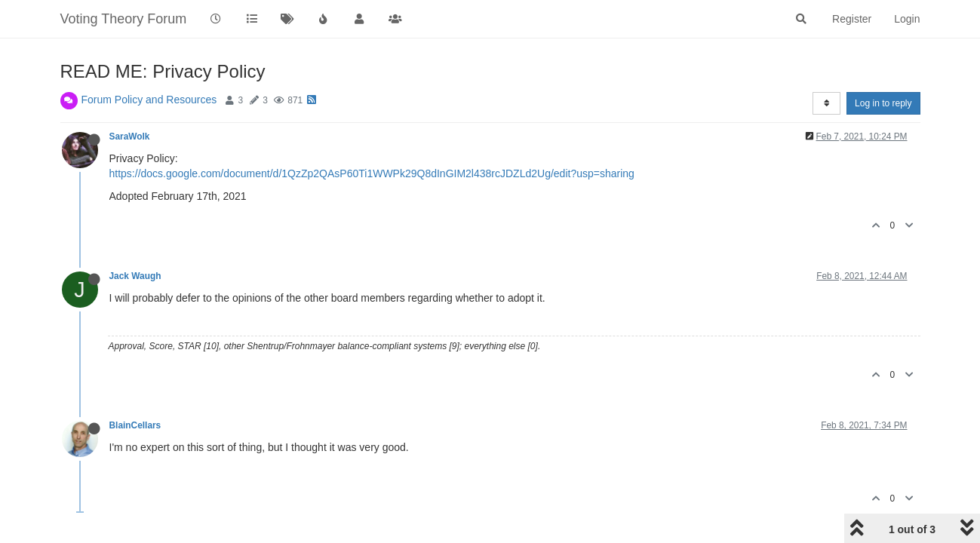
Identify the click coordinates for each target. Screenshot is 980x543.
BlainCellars (135, 425)
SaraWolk (130, 137)
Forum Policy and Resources (149, 100)
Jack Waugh (135, 276)
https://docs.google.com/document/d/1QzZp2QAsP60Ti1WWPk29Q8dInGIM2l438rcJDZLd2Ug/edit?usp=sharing (372, 173)
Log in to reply (883, 103)
